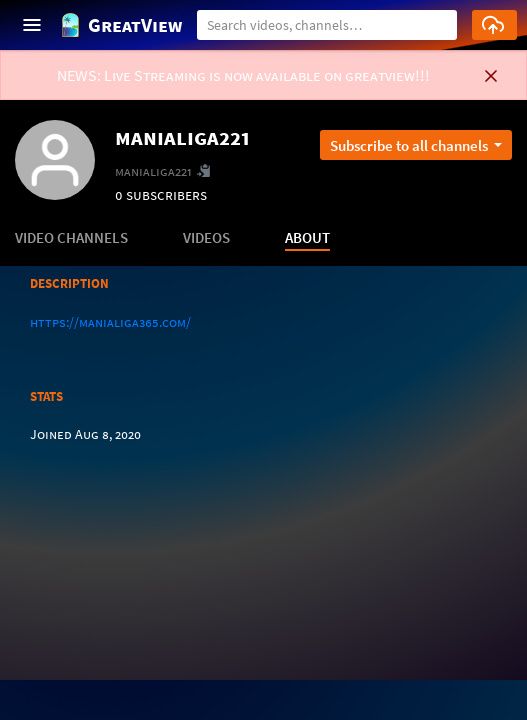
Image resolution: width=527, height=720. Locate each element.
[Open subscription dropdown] (416, 145)
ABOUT (307, 237)
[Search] (327, 25)
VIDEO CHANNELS (71, 237)
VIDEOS (206, 237)
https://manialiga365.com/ (110, 322)
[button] (434, 23)
